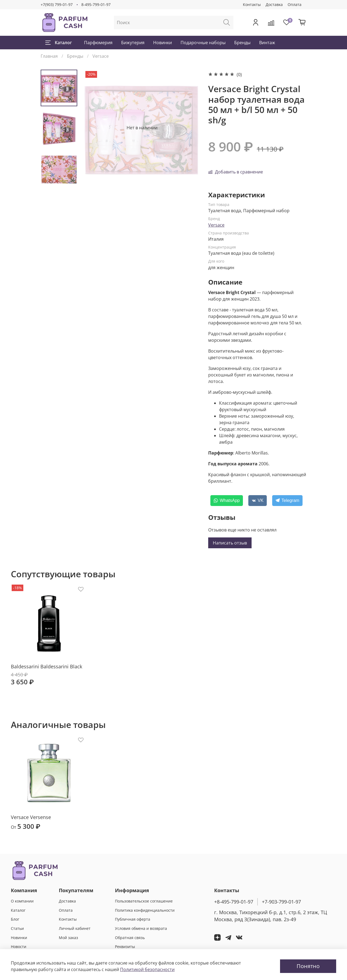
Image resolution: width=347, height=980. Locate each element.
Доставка (274, 4)
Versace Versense (31, 817)
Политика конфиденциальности (145, 910)
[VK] (258, 501)
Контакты (252, 4)
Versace (101, 56)
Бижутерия (133, 43)
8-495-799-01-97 (96, 4)
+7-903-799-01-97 (281, 902)
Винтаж (267, 43)
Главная (49, 56)
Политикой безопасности (147, 969)
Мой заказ (68, 938)
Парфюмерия (98, 43)
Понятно (308, 966)
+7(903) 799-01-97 (57, 4)
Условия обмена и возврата (141, 928)
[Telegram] (287, 501)
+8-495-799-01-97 (234, 902)
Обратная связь (130, 938)
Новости (19, 947)
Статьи (17, 928)
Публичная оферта (133, 919)
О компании (22, 901)
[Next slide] (59, 179)
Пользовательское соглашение (144, 901)
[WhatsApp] (227, 501)
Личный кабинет (75, 928)
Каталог (59, 43)
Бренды (242, 43)
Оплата (295, 4)
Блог (15, 919)
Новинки (163, 43)
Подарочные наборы (203, 43)
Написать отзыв (230, 543)
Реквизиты (125, 947)
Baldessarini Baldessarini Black (46, 666)
